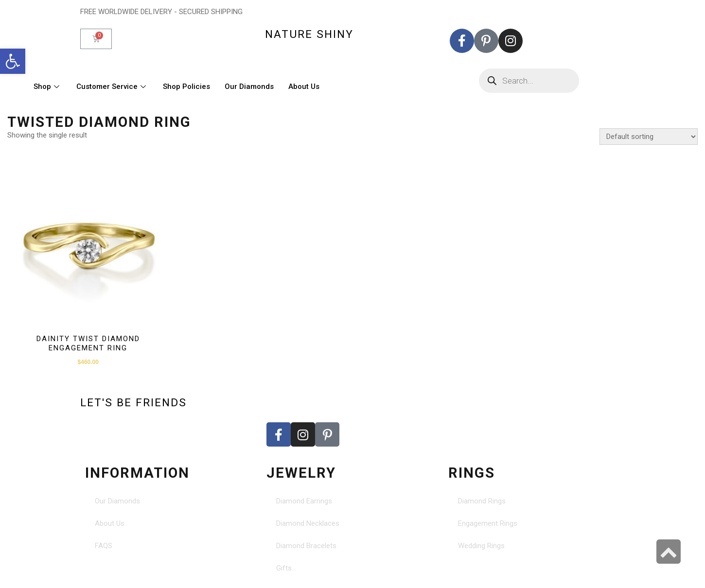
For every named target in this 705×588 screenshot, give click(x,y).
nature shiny (309, 34)
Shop (48, 86)
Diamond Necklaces (308, 523)
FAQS (104, 546)
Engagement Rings (488, 523)
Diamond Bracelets (306, 546)
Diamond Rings (482, 501)
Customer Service (112, 86)
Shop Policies (186, 86)
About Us (304, 86)
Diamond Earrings (304, 501)
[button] (13, 61)
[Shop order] (649, 137)
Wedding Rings (481, 546)
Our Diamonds (249, 86)
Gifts (284, 568)
